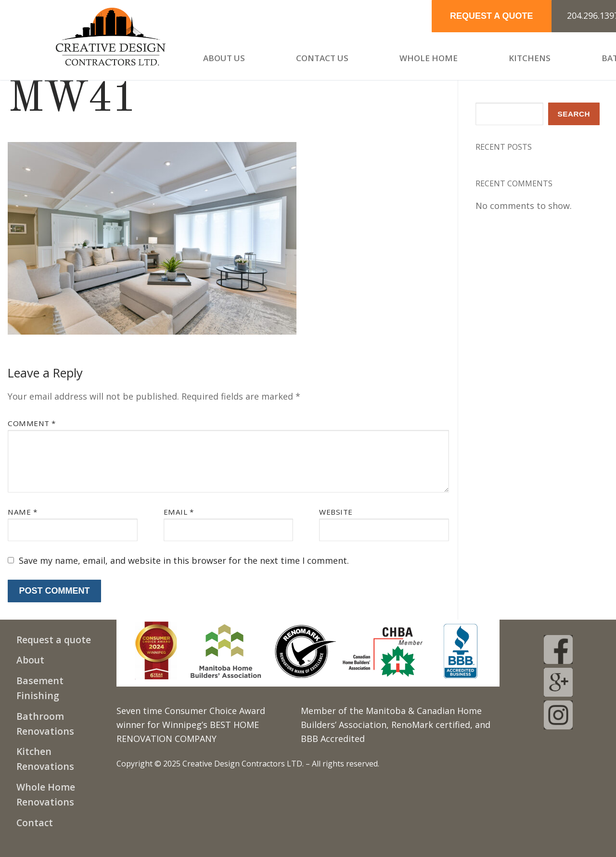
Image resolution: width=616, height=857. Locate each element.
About (30, 660)
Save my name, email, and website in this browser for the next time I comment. (184, 560)
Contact (35, 823)
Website (336, 512)
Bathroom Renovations (45, 724)
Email (179, 512)
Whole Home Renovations (46, 794)
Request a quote (54, 640)
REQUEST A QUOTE (492, 16)
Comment (32, 423)
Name (22, 512)
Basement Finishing (40, 688)
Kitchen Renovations (45, 759)
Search (574, 114)
